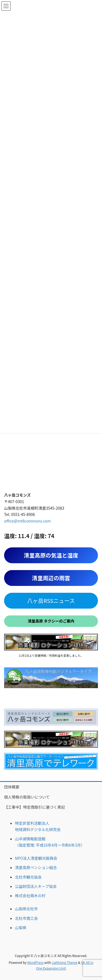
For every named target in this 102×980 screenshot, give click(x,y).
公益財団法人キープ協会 (36, 886)
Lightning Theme (65, 962)
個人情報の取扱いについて (27, 797)
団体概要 (12, 787)
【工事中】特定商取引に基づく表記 (35, 807)
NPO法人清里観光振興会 (36, 858)
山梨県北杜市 (26, 909)
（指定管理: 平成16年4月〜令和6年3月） (50, 845)
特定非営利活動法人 (32, 823)
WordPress (35, 962)
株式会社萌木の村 (30, 896)
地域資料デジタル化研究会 (38, 829)
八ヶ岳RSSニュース (51, 601)
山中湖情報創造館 (30, 839)
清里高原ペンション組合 (36, 867)
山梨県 (21, 928)
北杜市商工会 (26, 918)
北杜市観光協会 (28, 877)
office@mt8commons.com (27, 521)
